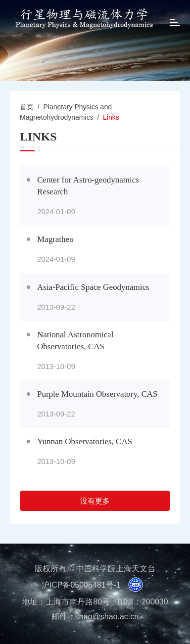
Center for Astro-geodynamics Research (88, 186)
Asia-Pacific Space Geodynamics (93, 287)
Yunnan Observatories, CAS (85, 441)
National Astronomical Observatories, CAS (75, 341)
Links (111, 117)
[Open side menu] (175, 24)
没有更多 (95, 501)
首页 (27, 107)
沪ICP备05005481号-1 (81, 585)
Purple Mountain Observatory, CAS (97, 394)
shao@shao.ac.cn (107, 617)
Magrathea (55, 239)
